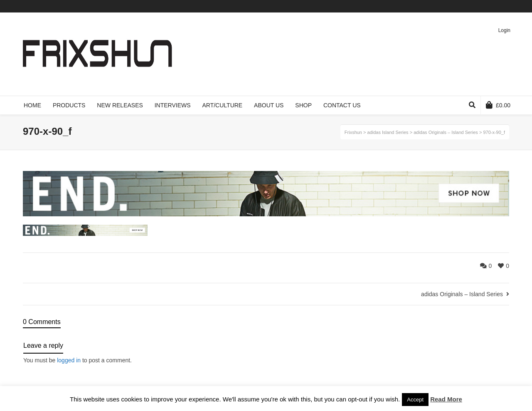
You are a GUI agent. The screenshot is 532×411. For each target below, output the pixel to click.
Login (504, 30)
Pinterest (496, 6)
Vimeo (484, 6)
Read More (446, 399)
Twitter (460, 6)
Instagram (508, 6)
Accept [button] (415, 400)
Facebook (472, 6)
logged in (69, 360)
